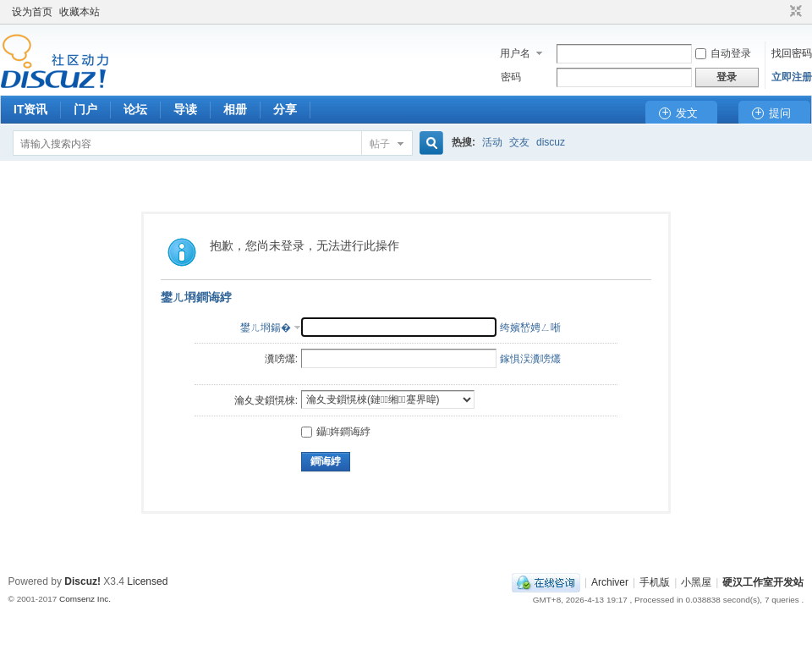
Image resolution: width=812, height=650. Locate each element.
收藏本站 (80, 12)
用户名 (515, 53)
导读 (185, 109)
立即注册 (792, 77)
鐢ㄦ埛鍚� (266, 328)
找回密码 (792, 53)
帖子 (380, 144)
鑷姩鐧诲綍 (336, 432)
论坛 (135, 109)
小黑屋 (696, 582)
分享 (285, 109)
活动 (492, 142)
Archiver (610, 582)
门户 (85, 109)
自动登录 (723, 53)
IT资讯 (30, 109)
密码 (511, 77)
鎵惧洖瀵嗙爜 (530, 359)
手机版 (655, 582)
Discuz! (82, 581)
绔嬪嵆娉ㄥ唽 (530, 328)
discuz (551, 142)
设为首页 (32, 12)
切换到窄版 (794, 12)
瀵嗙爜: (281, 359)
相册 (235, 109)
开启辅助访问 (780, 12)
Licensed (147, 581)
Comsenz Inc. (85, 599)
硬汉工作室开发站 (763, 582)
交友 (519, 142)
